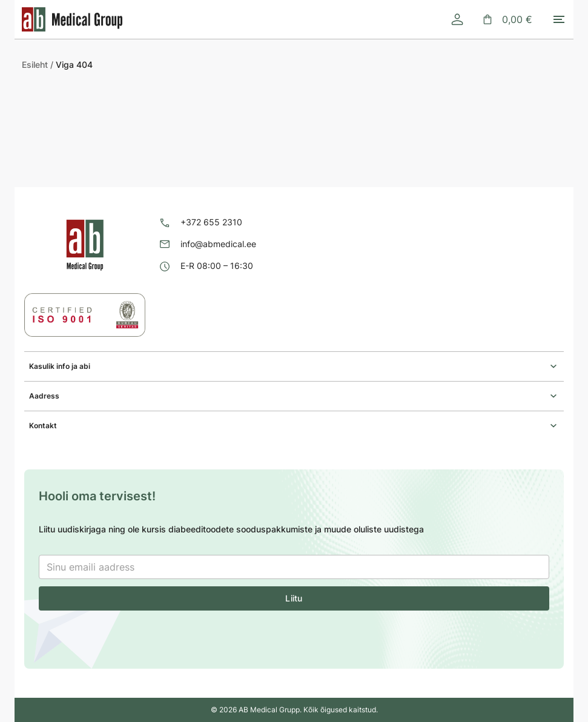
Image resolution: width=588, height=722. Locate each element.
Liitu (294, 598)
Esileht (35, 65)
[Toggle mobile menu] (559, 19)
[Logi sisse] (457, 19)
